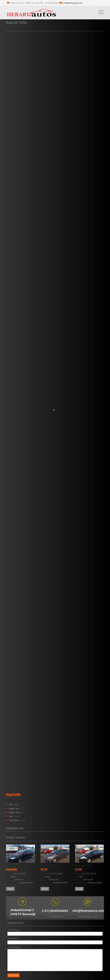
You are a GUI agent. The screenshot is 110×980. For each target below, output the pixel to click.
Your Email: (13, 938)
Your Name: (14, 930)
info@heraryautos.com (73, 3)
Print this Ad (99, 29)
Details (10, 889)
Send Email (14, 975)
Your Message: (15, 947)
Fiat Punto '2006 (83, 866)
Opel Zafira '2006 (49, 866)
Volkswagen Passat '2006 (19, 866)
